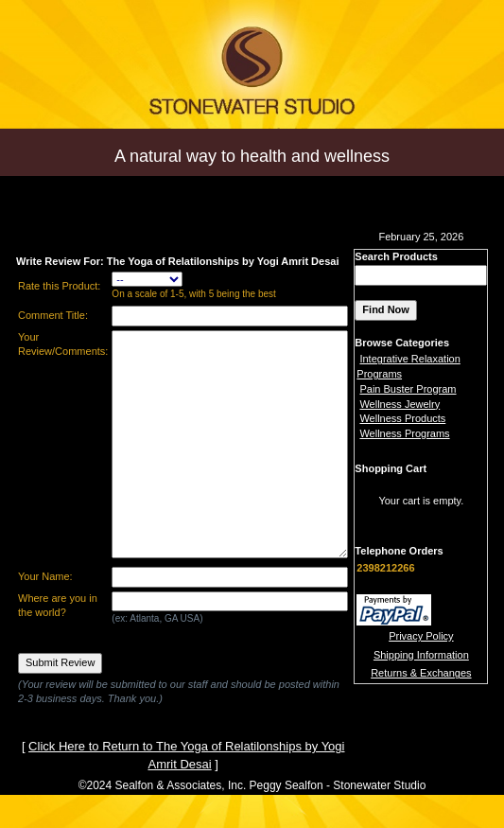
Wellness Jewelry (400, 404)
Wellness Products (402, 418)
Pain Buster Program (408, 389)
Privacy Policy (421, 636)
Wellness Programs (404, 433)
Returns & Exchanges (421, 673)
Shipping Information (421, 655)
